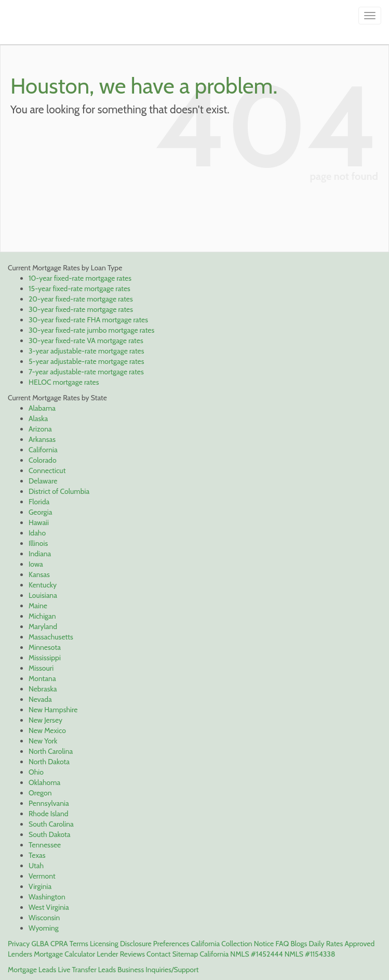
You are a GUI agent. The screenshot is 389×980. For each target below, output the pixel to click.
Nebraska (43, 689)
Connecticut (47, 471)
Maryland (43, 626)
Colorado (43, 460)
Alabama (42, 408)
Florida (39, 502)
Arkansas (42, 439)
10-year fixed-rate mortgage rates (80, 278)
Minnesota (45, 647)
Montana (42, 678)
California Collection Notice (232, 944)
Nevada (40, 699)
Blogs (299, 944)
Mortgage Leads (32, 970)
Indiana (40, 554)
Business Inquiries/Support (158, 970)
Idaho (37, 533)
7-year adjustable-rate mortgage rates (86, 372)
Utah (36, 866)
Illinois (38, 543)
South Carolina (51, 824)
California (43, 450)
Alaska (38, 419)
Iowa (36, 564)
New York (43, 741)
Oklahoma (44, 782)
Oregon (40, 793)
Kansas (39, 574)
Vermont (42, 876)
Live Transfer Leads (87, 970)
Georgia (40, 512)
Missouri (41, 668)
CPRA (59, 944)
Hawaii (39, 522)
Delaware (43, 481)
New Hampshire (53, 710)
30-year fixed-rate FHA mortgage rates (88, 320)
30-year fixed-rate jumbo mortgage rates (91, 330)
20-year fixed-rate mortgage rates (81, 299)
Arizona (40, 429)
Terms (79, 944)
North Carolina (51, 751)
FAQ (282, 944)
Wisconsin (44, 918)
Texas (37, 855)
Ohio (36, 772)
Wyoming (44, 928)
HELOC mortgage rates (64, 382)
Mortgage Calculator (64, 954)
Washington (47, 897)
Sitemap (185, 954)
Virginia (40, 886)
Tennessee (45, 845)
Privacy (19, 944)
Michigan (42, 616)
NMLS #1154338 (310, 954)
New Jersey (45, 720)
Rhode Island (49, 814)
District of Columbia (59, 491)
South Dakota (49, 834)
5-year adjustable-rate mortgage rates (86, 361)
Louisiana (43, 595)
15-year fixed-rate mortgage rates (79, 289)
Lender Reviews (121, 954)
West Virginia (49, 907)
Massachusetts (51, 637)
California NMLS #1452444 (241, 954)
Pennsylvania (49, 803)
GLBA (40, 944)
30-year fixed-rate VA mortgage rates (86, 341)
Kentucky (43, 585)
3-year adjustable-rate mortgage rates (86, 351)
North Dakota (49, 762)
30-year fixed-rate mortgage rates (81, 309)
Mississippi (45, 658)
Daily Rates (326, 944)
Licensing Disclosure (121, 944)
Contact (158, 954)
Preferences (171, 944)
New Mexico (47, 730)
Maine (38, 606)
